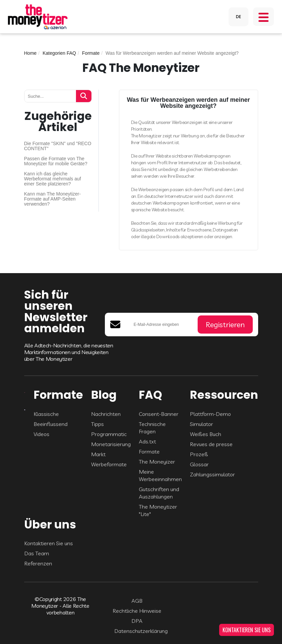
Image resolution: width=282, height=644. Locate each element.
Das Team (37, 553)
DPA (137, 621)
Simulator (202, 424)
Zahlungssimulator (212, 474)
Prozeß (199, 454)
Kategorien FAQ (59, 53)
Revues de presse (211, 444)
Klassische (46, 414)
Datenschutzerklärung (141, 631)
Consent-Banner (159, 414)
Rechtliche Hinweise (137, 611)
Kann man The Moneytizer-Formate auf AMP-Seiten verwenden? (53, 199)
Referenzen (38, 563)
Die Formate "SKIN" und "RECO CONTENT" (58, 146)
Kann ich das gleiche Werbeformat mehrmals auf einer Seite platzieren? (53, 179)
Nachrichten (106, 414)
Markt (98, 454)
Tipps (97, 424)
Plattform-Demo (210, 414)
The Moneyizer (157, 462)
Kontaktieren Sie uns (49, 543)
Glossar (199, 464)
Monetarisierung (111, 444)
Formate (91, 53)
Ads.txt (147, 441)
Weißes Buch (206, 434)
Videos (42, 434)
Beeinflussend (51, 424)
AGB (137, 601)
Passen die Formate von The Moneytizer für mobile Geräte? (56, 161)
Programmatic (109, 434)
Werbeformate (109, 464)
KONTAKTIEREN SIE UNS (247, 630)
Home (30, 53)
